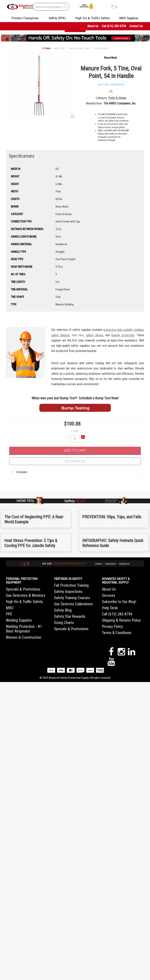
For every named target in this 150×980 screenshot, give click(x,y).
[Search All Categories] (51, 7)
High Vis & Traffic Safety (93, 18)
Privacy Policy (112, 626)
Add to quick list (75, 461)
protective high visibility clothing (124, 330)
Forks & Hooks (101, 48)
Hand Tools (59, 48)
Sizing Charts (64, 623)
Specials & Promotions (23, 589)
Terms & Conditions (117, 633)
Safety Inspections (68, 592)
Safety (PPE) (57, 18)
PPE (9, 614)
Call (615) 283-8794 (114, 26)
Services (109, 595)
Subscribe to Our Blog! (119, 602)
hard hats (78, 335)
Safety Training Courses (72, 598)
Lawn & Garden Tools (79, 48)
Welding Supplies (19, 620)
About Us (93, 26)
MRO (10, 608)
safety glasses (60, 335)
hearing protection (123, 335)
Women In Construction (23, 637)
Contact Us (136, 26)
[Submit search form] (65, 7)
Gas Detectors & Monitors (26, 595)
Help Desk (110, 608)
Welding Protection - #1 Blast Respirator (24, 629)
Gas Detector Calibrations (73, 604)
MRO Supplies (129, 18)
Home (46, 48)
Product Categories (25, 18)
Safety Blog (63, 610)
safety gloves (94, 335)
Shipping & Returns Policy (121, 620)
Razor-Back (110, 58)
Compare (18, 472)
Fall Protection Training (71, 585)
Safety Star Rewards (70, 616)
